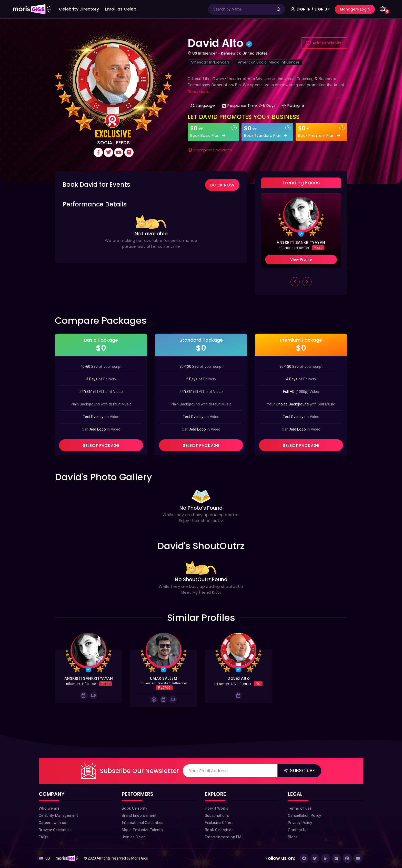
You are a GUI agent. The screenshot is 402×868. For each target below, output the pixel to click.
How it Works (217, 808)
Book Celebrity (134, 808)
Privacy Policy (300, 823)
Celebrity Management (58, 815)
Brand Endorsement (139, 815)
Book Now (222, 185)
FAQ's (44, 837)
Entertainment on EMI (224, 837)
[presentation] (295, 282)
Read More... (199, 92)
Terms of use (300, 808)
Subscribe (299, 771)
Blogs (293, 837)
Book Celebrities (219, 830)
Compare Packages (210, 150)
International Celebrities (143, 823)
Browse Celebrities (55, 830)
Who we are (49, 808)
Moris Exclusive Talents (142, 830)
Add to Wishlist (324, 43)
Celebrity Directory (79, 9)
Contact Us (298, 830)
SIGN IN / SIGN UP (310, 9)
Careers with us (53, 823)
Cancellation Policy (305, 815)
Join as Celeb (134, 837)
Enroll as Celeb (121, 9)
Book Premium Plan (320, 135)
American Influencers (210, 62)
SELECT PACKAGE (101, 446)
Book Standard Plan (266, 135)
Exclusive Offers (219, 823)
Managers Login (355, 9)
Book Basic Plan (208, 135)
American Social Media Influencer (269, 62)
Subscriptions (217, 815)
